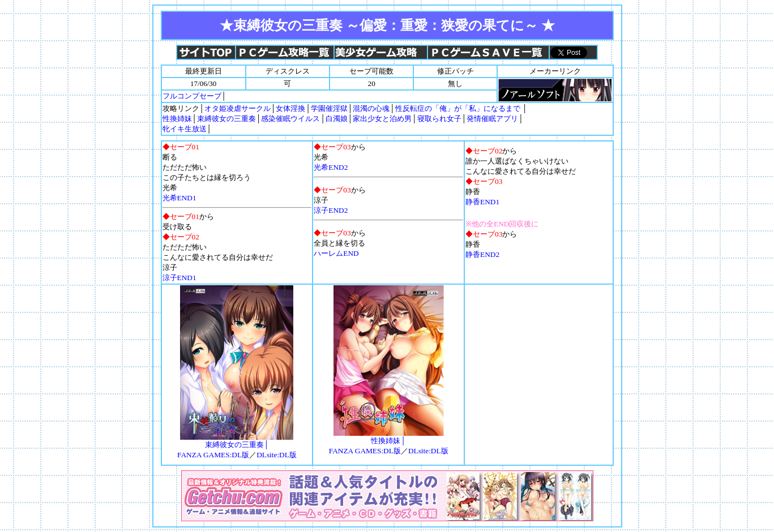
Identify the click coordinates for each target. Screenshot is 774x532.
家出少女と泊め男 (382, 119)
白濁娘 (337, 119)
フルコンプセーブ (192, 96)
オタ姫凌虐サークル (238, 108)
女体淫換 (290, 108)
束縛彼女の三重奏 (226, 119)
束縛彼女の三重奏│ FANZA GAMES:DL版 (235, 446)
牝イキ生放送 (185, 129)
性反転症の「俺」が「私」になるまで (458, 108)
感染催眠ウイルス (290, 119)
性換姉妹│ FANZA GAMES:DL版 (386, 442)
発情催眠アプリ (492, 119)
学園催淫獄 (329, 108)
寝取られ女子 (439, 119)
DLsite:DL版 (277, 455)
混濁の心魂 (371, 108)
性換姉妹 (177, 119)
